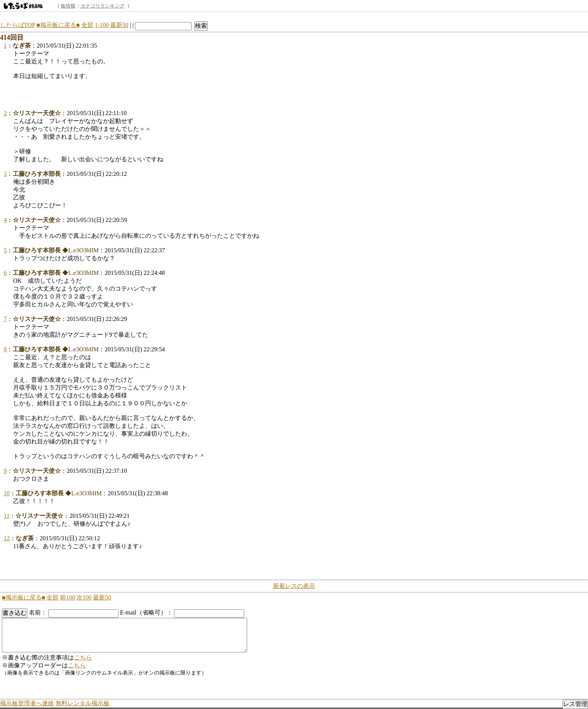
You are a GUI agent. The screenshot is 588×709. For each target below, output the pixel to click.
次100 (84, 597)
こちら (83, 657)
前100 (67, 597)
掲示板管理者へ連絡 (27, 703)
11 (7, 516)
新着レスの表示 (294, 586)
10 (7, 493)
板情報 (68, 6)
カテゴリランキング (103, 6)
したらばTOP (17, 25)
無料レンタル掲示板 (82, 703)
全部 (87, 25)
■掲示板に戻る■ (58, 25)
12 (7, 538)
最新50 (119, 25)
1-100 (102, 25)
